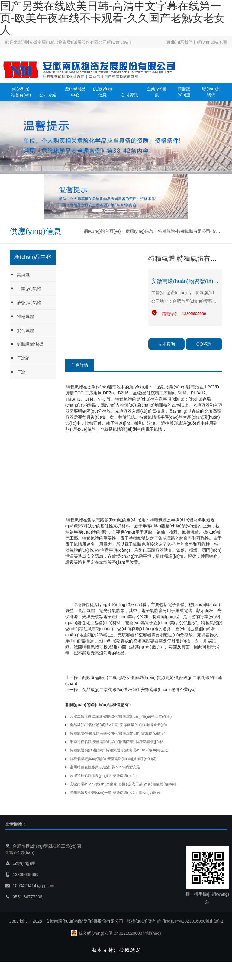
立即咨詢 (166, 344)
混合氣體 (22, 330)
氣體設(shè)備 (27, 344)
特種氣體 (22, 316)
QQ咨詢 (204, 344)
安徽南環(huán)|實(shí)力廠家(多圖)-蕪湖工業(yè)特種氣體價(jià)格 (123, 784)
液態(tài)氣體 (25, 302)
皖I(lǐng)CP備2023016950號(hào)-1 (190, 921)
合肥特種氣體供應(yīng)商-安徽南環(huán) (104, 776)
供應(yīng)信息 (102, 92)
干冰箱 (20, 358)
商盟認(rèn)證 (184, 92)
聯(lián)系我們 (180, 42)
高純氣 (20, 275)
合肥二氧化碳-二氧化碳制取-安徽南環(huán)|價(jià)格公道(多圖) (121, 716)
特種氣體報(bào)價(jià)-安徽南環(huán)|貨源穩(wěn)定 (113, 759)
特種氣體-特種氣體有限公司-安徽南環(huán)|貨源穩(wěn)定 (118, 733)
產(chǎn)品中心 (75, 92)
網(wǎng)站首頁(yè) (21, 92)
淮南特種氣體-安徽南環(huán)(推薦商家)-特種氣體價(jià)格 (117, 742)
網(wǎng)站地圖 (212, 42)
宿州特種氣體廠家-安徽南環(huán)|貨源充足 (105, 767)
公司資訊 (130, 95)
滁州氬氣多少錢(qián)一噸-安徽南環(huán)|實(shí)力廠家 (115, 793)
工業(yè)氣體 (25, 289)
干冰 (18, 372)
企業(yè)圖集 (157, 92)
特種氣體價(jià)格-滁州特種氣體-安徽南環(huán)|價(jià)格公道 (119, 750)
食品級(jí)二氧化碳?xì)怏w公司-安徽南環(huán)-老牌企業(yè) (139, 690)
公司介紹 (48, 95)
